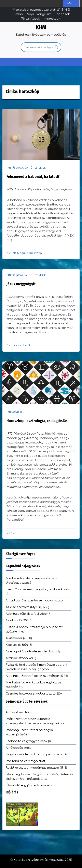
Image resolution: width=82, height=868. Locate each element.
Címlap (18, 14)
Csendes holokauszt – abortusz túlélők (34, 694)
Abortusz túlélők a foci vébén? (28, 614)
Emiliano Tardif (20, 345)
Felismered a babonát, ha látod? (33, 177)
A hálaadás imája (19, 748)
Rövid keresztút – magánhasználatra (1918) (36, 768)
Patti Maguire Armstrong (26, 253)
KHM (41, 27)
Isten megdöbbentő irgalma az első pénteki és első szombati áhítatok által (39, 777)
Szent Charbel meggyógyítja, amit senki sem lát (38, 592)
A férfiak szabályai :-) (21, 658)
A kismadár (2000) (19, 638)
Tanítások (63, 14)
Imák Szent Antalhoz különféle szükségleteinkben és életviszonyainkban (36, 721)
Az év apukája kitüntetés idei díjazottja (34, 652)
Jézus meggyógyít (21, 284)
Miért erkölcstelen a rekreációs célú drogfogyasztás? (31, 581)
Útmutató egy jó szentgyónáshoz (30, 785)
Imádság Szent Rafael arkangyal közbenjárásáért (30, 732)
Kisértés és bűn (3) (19, 645)
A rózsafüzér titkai (19, 712)
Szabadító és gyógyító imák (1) (28, 741)
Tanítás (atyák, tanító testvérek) (26, 168)
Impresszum (52, 19)
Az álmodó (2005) (18, 620)
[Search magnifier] (56, 47)
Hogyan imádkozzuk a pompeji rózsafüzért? (38, 754)
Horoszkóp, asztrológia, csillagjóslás (37, 421)
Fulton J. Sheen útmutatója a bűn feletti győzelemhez (35, 629)
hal (13, 533)
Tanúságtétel (15, 412)
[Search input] (39, 47)
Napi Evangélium (39, 14)
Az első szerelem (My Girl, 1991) (27, 607)
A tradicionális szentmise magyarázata (34, 601)
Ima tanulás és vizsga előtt (25, 761)
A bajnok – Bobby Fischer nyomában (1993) (37, 676)
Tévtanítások (30, 19)
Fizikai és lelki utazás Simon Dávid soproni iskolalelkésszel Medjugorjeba (36, 667)
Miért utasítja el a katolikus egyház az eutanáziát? (33, 685)
